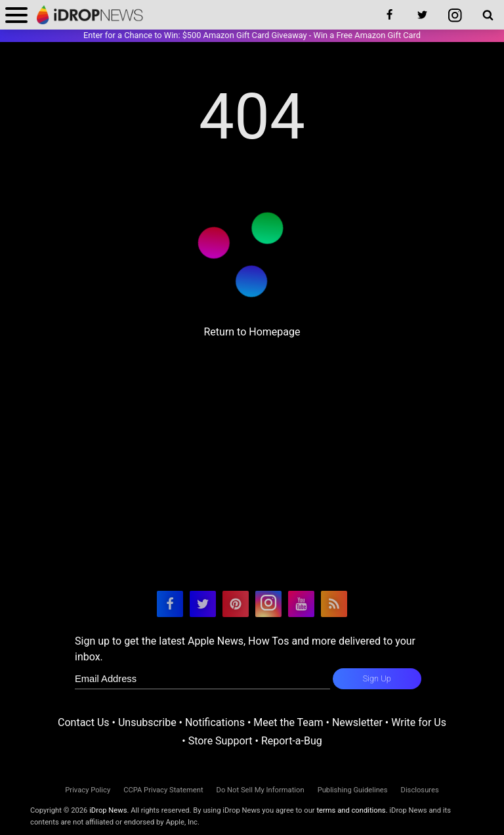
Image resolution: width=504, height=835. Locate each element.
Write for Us (419, 722)
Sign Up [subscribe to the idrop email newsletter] (377, 678)
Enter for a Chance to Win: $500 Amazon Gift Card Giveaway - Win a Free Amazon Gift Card (252, 35)
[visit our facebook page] (170, 604)
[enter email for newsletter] (202, 679)
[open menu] (16, 15)
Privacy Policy (88, 790)
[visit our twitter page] (203, 604)
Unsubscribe (147, 722)
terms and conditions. (352, 810)
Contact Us (84, 722)
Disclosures (420, 790)
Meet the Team (288, 722)
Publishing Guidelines (353, 790)
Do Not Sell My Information (261, 790)
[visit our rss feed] (334, 604)
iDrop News (108, 810)
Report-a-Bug (292, 741)
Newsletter (357, 722)
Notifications (215, 722)
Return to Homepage (252, 332)
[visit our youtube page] (301, 604)
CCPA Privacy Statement (163, 790)
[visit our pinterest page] (236, 604)
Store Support (220, 741)
